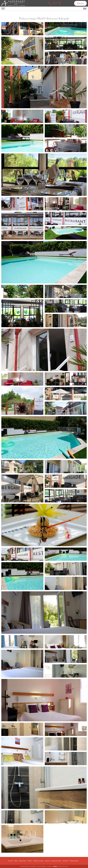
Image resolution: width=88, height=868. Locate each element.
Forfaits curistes (38, 861)
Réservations (74, 861)
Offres (30, 861)
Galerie (47, 861)
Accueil (10, 861)
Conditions (49, 866)
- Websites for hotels (61, 866)
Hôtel (16, 861)
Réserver (80, 3)
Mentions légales (41, 866)
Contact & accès (56, 861)
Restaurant (23, 861)
